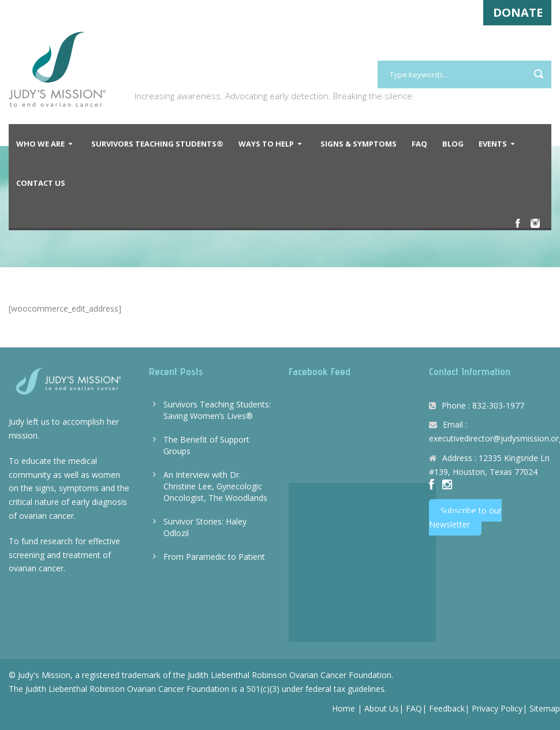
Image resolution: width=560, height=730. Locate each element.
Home (344, 708)
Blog (453, 144)
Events (493, 144)
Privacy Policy (497, 708)
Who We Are (40, 144)
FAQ (419, 144)
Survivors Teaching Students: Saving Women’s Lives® (217, 410)
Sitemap (545, 708)
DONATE (518, 12)
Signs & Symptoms (359, 144)
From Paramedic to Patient (214, 557)
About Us (382, 708)
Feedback (447, 708)
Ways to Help (266, 144)
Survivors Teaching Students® (157, 144)
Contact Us (41, 183)
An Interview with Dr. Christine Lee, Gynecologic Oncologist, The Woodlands (215, 486)
